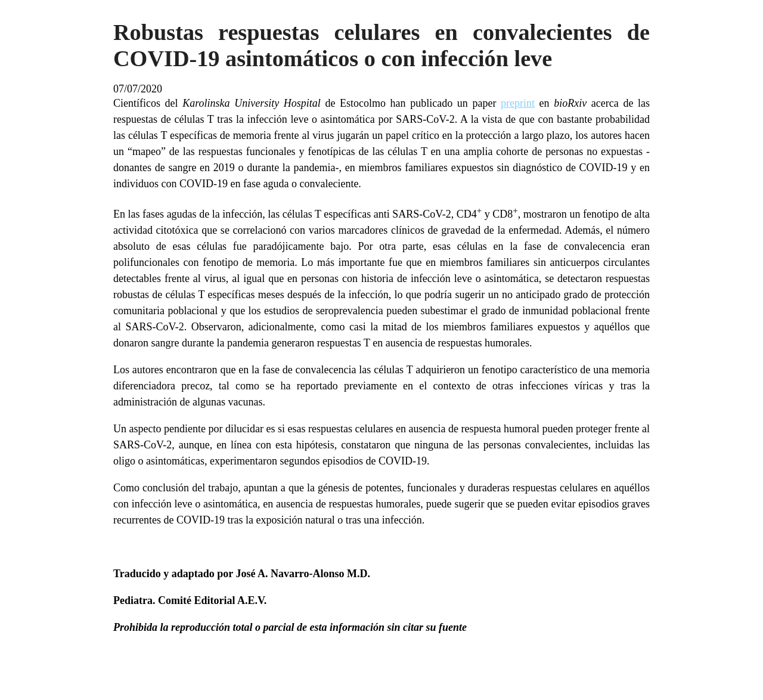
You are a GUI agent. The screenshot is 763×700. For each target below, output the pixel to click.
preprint (518, 103)
